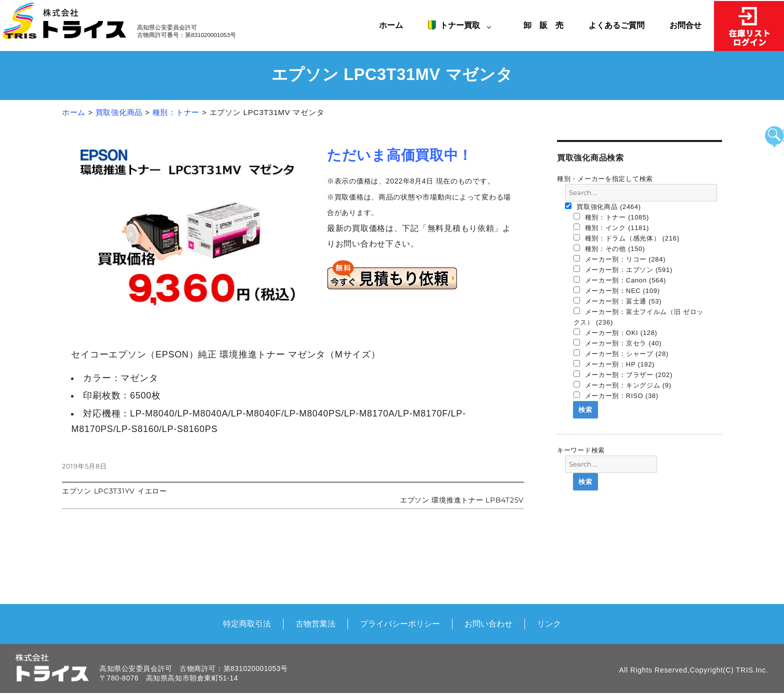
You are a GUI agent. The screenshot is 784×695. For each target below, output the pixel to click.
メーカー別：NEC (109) (617, 290)
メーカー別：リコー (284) (620, 259)
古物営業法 (315, 623)
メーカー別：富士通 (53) (618, 301)
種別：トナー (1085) (611, 217)
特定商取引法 (247, 623)
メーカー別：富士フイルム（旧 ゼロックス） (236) (639, 317)
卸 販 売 (547, 25)
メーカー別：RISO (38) (616, 395)
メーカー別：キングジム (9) (622, 385)
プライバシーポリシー (400, 623)
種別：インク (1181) (611, 227)
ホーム (391, 25)
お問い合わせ (488, 623)
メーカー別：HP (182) (614, 364)
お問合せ (685, 25)
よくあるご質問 (616, 25)
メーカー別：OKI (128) (615, 332)
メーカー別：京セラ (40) (618, 343)
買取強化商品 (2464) (603, 206)
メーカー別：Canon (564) (620, 280)
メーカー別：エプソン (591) (623, 269)
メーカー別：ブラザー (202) (623, 374)
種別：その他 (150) (609, 248)
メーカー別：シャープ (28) (621, 353)
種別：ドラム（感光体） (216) (626, 238)
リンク (549, 623)
